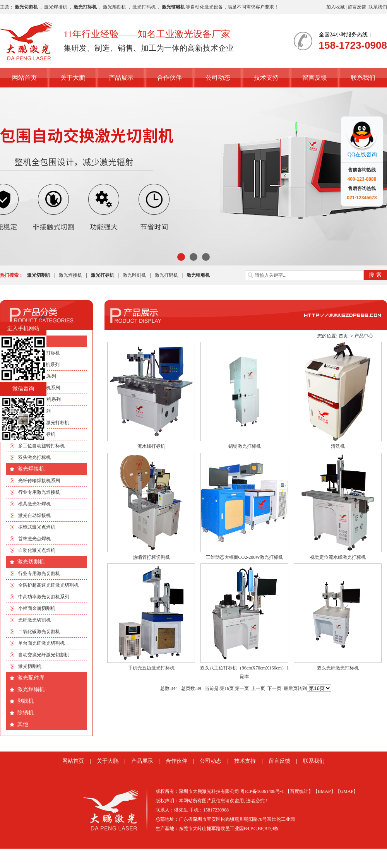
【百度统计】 (299, 791)
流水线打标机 (151, 446)
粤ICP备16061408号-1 (262, 791)
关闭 (42, 317)
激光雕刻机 (115, 7)
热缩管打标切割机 (151, 557)
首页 (343, 336)
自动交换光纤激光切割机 (44, 655)
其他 (23, 724)
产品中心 (364, 336)
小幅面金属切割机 (37, 608)
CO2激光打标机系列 (39, 365)
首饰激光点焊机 (34, 539)
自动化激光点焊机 (37, 550)
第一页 (242, 688)
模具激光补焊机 (34, 504)
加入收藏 (336, 7)
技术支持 (266, 78)
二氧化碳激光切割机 (39, 632)
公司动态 (218, 78)
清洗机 (338, 446)
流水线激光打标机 (37, 434)
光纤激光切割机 (34, 620)
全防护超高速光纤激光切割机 (48, 585)
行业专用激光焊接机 (39, 492)
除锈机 (26, 713)
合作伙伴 (170, 78)
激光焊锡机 (31, 689)
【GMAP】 (347, 791)
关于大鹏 (73, 78)
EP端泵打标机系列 (37, 376)
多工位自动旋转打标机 (41, 446)
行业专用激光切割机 (39, 574)
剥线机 (26, 701)
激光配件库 (31, 678)
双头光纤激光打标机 (338, 668)
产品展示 (121, 78)
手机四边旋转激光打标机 (44, 423)
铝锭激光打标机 (245, 446)
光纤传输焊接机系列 (39, 481)
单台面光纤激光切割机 (41, 643)
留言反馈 (357, 7)
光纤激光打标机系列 (39, 388)
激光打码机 (144, 7)
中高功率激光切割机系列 (44, 597)
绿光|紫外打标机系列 (39, 399)
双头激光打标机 (34, 457)
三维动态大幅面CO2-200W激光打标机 (245, 557)
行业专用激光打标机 (39, 353)
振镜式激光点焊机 (37, 527)
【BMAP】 (324, 791)
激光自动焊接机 (34, 515)
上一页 (258, 688)
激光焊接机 (56, 7)
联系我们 (378, 7)
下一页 (274, 688)
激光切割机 (31, 562)
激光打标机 (31, 341)
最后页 (291, 688)
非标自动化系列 (34, 411)
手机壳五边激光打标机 (151, 668)
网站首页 (24, 78)
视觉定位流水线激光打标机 (338, 557)
